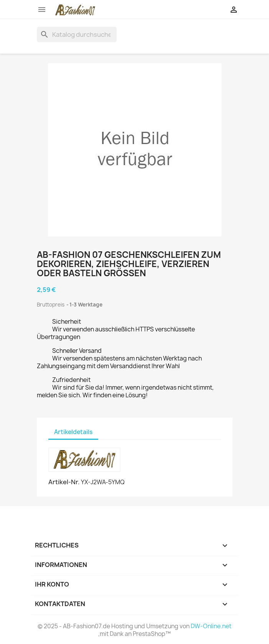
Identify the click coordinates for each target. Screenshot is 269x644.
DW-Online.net (211, 626)
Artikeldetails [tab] (73, 432)
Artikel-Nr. (64, 482)
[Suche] (77, 34)
